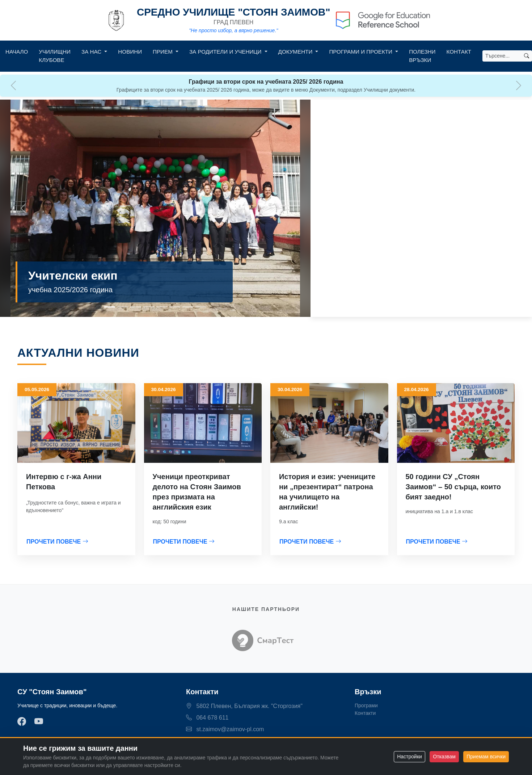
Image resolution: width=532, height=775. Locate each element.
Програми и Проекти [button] (361, 52)
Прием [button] (163, 52)
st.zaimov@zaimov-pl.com (225, 729)
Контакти (365, 713)
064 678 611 (207, 718)
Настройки (409, 757)
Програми (366, 705)
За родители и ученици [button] (226, 52)
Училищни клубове (55, 56)
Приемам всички (486, 757)
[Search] (502, 56)
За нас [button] (92, 52)
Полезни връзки (422, 56)
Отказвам (444, 757)
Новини (130, 52)
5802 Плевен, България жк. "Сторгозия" (244, 706)
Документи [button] (296, 52)
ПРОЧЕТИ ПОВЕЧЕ (57, 542)
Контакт (459, 52)
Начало (17, 52)
